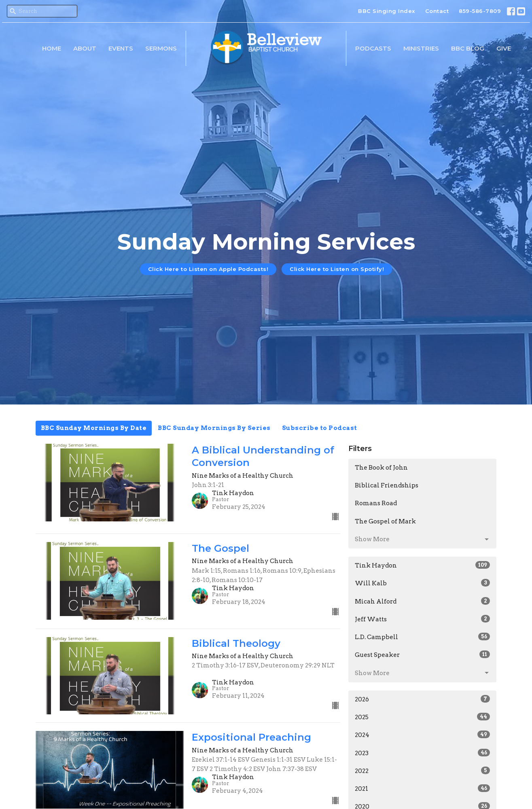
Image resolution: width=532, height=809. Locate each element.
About (85, 48)
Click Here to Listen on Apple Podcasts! (208, 269)
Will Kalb (423, 583)
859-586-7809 (480, 11)
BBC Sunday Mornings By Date (94, 428)
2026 (423, 699)
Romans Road (376, 503)
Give (504, 48)
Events (121, 48)
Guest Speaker (423, 654)
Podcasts (373, 48)
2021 (423, 788)
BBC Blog (468, 48)
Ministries (421, 48)
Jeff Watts (423, 619)
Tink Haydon (423, 565)
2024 (423, 735)
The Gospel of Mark (385, 521)
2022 (423, 771)
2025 (423, 717)
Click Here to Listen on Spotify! (337, 269)
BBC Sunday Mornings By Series (214, 428)
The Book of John (381, 468)
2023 (423, 753)
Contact (437, 11)
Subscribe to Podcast (320, 428)
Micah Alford (423, 601)
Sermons (161, 48)
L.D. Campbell (423, 637)
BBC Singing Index (387, 11)
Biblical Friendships (387, 485)
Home (52, 48)
